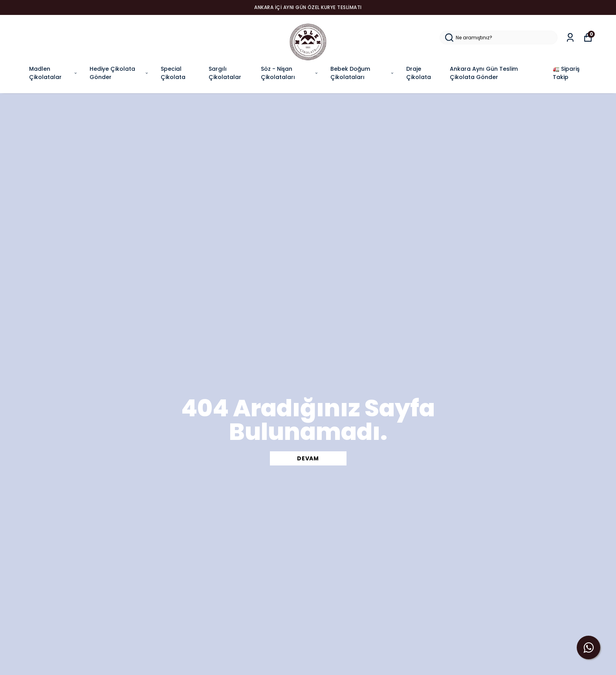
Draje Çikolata (419, 73)
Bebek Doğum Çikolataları (362, 73)
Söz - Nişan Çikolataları (290, 73)
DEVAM (308, 458)
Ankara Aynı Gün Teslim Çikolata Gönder (484, 73)
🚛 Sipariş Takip (566, 73)
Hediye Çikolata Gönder (119, 73)
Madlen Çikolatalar (53, 73)
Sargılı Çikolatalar (225, 73)
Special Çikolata (173, 73)
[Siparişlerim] (570, 38)
